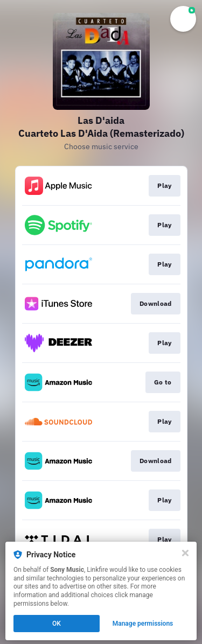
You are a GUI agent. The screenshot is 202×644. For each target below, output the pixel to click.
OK (57, 624)
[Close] (185, 553)
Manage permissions (143, 624)
